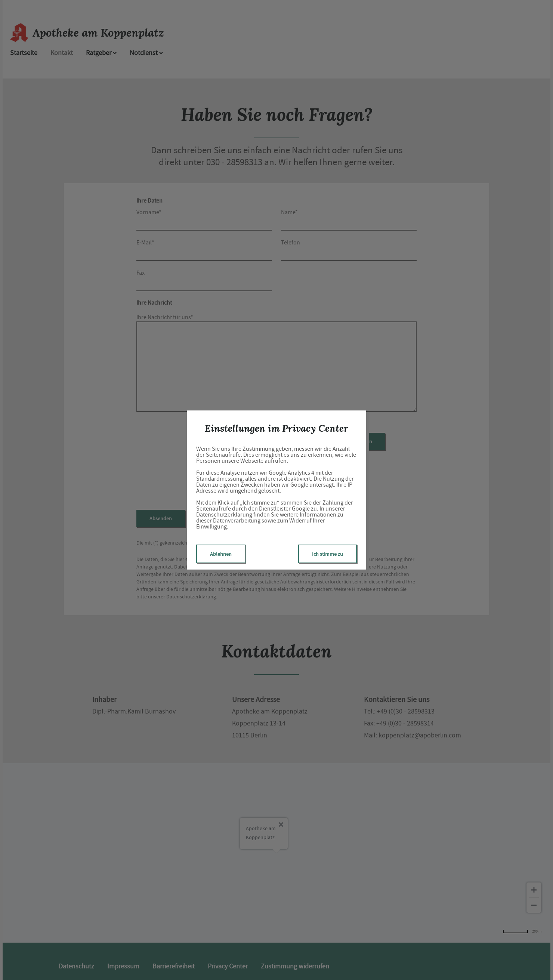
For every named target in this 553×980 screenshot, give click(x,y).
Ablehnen (221, 554)
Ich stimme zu (328, 554)
